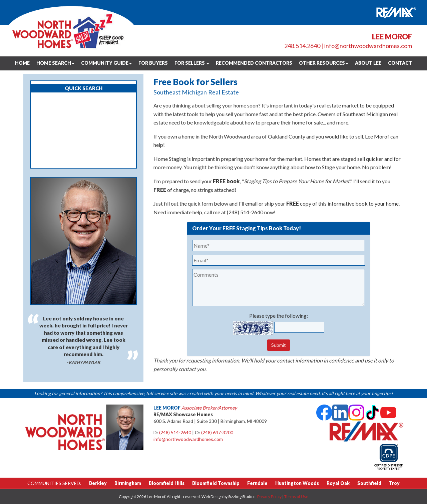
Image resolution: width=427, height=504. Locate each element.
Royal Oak (338, 483)
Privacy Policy (269, 496)
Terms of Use (296, 496)
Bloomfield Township (216, 483)
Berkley (98, 483)
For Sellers (192, 63)
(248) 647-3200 (217, 432)
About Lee (368, 63)
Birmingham (128, 483)
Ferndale (257, 483)
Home (22, 63)
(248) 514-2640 (175, 432)
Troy (394, 483)
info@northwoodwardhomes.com (368, 46)
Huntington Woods (297, 483)
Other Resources (324, 63)
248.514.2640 (302, 46)
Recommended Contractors (254, 63)
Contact (400, 63)
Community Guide (106, 63)
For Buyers (153, 63)
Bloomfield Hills (167, 483)
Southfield (369, 483)
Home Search (55, 63)
